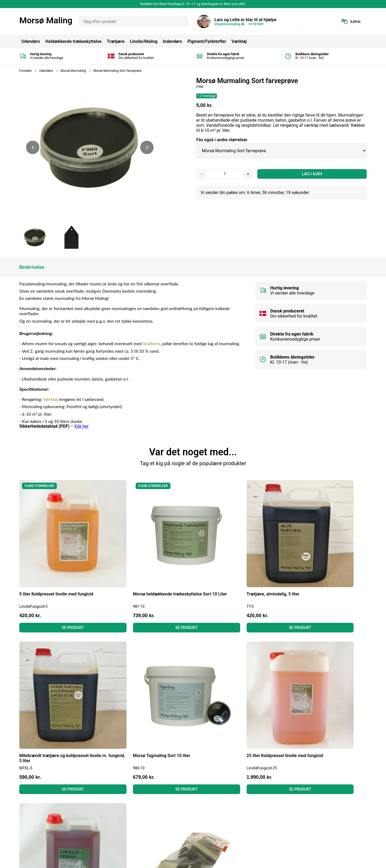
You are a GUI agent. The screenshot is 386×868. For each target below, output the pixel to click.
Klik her (82, 426)
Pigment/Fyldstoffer (207, 41)
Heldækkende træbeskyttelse (73, 41)
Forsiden (25, 71)
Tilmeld (357, 815)
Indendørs (172, 41)
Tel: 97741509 (33, 813)
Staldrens (152, 343)
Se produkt (60, 602)
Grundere (185, 827)
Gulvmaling (187, 820)
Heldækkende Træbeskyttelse (205, 791)
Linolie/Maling (144, 41)
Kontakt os (108, 827)
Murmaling (187, 813)
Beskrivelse (32, 267)
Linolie (183, 806)
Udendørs (31, 41)
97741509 (256, 24)
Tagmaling (187, 798)
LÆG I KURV (311, 174)
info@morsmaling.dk (229, 24)
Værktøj (239, 41)
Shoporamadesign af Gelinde (339, 860)
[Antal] (224, 174)
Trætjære (116, 41)
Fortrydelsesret (112, 806)
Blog (102, 791)
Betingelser (109, 798)
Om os (104, 820)
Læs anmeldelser (114, 813)
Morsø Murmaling (73, 71)
